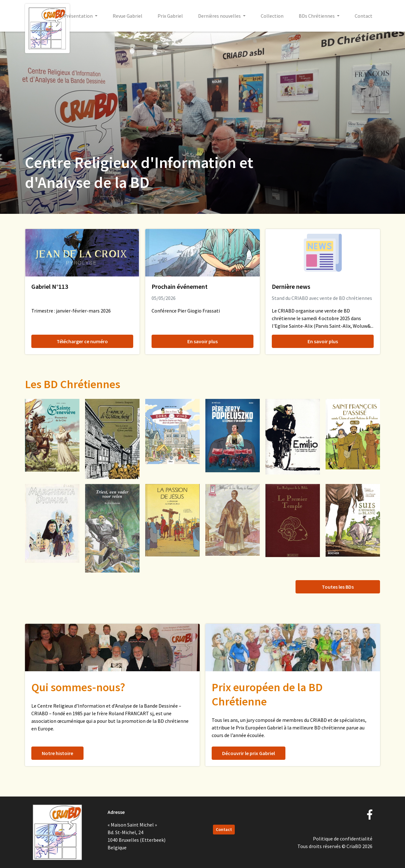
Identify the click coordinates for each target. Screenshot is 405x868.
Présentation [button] (79, 16)
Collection (272, 16)
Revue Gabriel (128, 16)
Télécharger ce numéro (82, 341)
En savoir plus (202, 341)
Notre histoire (57, 753)
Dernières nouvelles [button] (220, 16)
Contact (364, 16)
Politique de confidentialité (343, 839)
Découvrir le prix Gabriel (249, 753)
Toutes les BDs (338, 587)
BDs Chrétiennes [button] (317, 16)
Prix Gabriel (170, 16)
